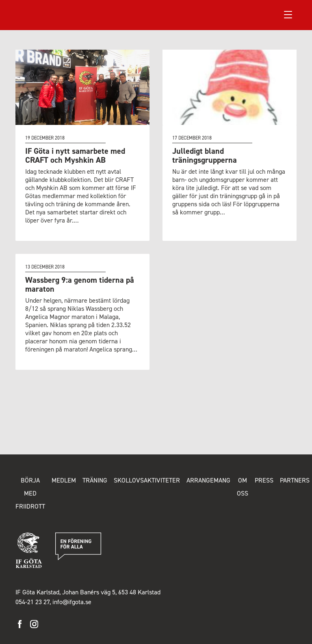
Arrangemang (208, 480)
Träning (95, 480)
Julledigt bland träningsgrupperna (205, 155)
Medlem (64, 480)
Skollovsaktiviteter (147, 480)
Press (264, 480)
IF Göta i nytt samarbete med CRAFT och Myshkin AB (75, 155)
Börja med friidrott (30, 493)
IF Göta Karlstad (45, 15)
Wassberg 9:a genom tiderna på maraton (80, 284)
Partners (295, 480)
